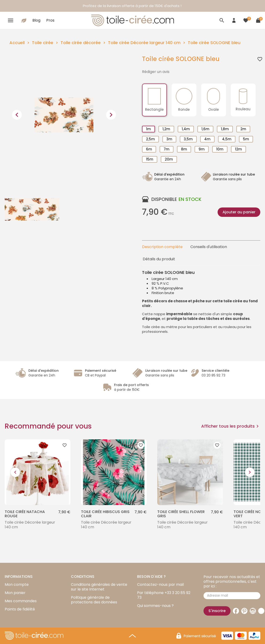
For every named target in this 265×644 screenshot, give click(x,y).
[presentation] (17, 115)
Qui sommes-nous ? (155, 606)
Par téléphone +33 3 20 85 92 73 (164, 595)
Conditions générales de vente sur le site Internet (99, 587)
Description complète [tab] (162, 247)
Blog (36, 20)
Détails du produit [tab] (159, 259)
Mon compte (17, 585)
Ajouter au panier (239, 212)
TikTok (261, 611)
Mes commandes (21, 601)
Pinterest (244, 611)
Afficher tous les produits (231, 426)
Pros (50, 20)
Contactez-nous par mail (160, 585)
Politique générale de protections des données (94, 600)
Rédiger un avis (156, 72)
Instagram (253, 611)
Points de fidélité (20, 609)
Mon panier (15, 593)
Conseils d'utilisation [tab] (209, 247)
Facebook (236, 611)
